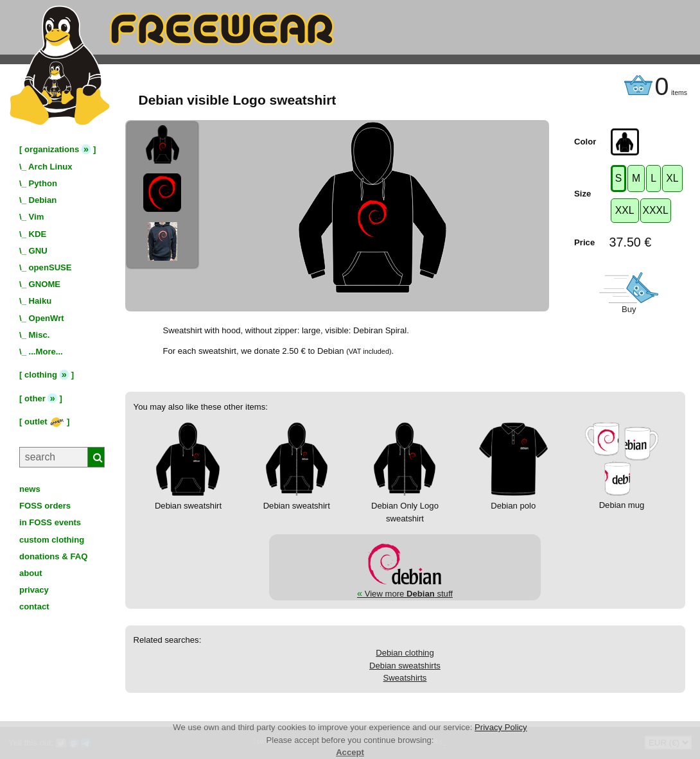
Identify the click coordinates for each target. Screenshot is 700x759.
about (31, 573)
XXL (625, 210)
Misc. (39, 335)
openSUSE (50, 267)
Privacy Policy (501, 727)
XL (672, 178)
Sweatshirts (405, 678)
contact (34, 606)
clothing (41, 375)
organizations (52, 149)
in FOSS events (50, 522)
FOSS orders (45, 506)
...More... (46, 352)
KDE (38, 234)
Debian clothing (405, 653)
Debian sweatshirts (405, 666)
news (30, 489)
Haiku (40, 301)
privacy (34, 590)
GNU (38, 251)
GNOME (45, 284)
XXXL (656, 210)
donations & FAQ (53, 556)
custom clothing (52, 540)
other (35, 398)
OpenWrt (47, 318)
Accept (350, 752)
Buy (629, 309)
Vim (37, 217)
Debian (43, 200)
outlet (44, 422)
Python (43, 183)
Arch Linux (50, 167)
